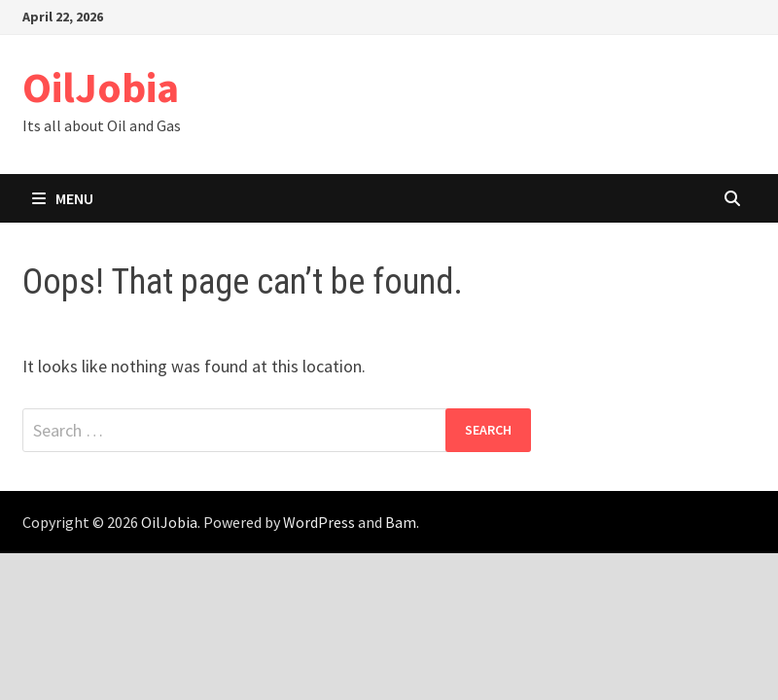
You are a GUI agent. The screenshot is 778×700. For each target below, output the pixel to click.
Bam (401, 522)
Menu (63, 198)
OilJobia (101, 87)
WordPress (319, 522)
